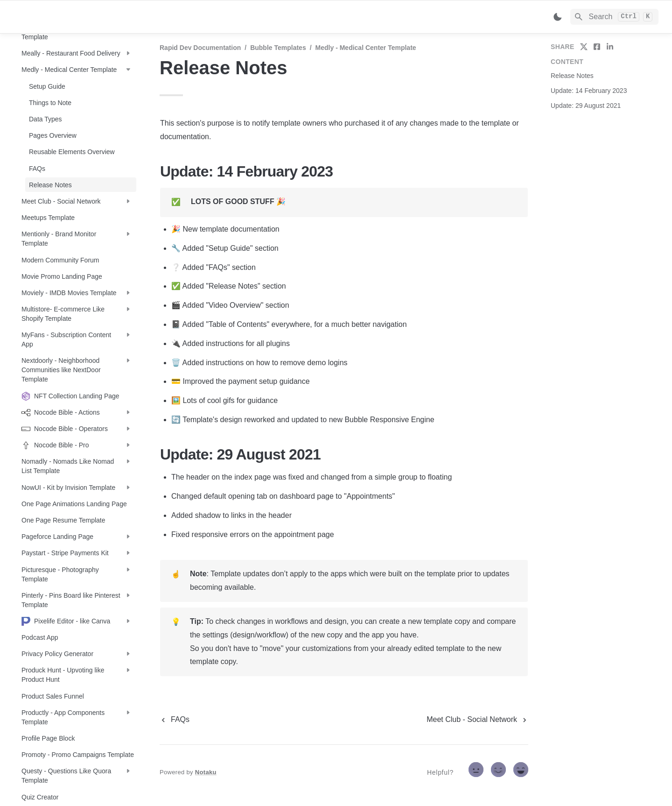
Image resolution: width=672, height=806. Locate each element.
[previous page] (175, 720)
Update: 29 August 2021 (586, 106)
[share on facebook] (597, 47)
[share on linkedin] (610, 47)
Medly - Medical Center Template (366, 48)
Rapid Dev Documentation (200, 48)
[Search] (614, 17)
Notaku (206, 772)
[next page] (477, 720)
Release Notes (572, 76)
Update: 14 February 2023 (589, 91)
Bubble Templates (278, 48)
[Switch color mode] (558, 17)
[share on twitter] (584, 47)
